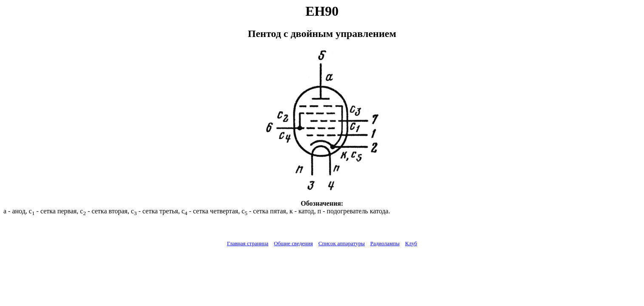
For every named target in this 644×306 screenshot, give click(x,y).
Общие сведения (293, 243)
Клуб (411, 243)
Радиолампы (385, 243)
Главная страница (248, 243)
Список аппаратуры (342, 243)
